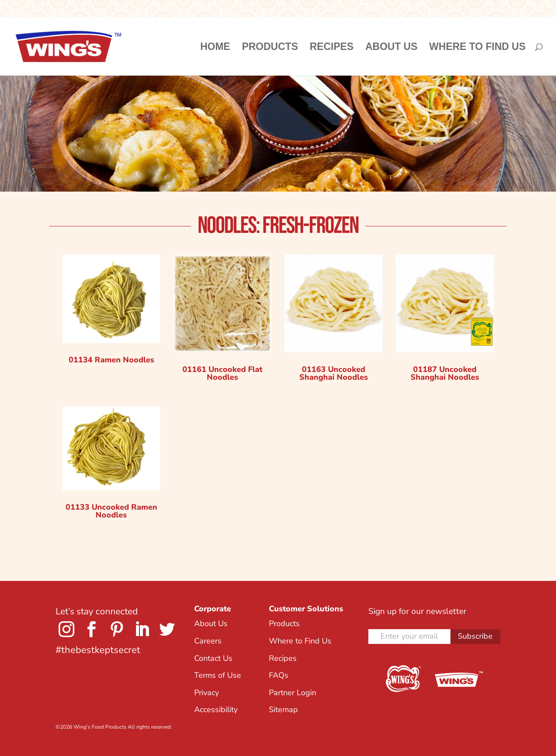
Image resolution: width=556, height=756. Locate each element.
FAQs (279, 675)
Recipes (332, 48)
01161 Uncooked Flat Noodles (222, 373)
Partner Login (293, 693)
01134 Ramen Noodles (111, 360)
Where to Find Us (477, 48)
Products (270, 48)
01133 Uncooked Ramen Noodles (111, 511)
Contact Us (213, 658)
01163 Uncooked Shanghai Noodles (334, 373)
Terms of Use (218, 675)
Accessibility (216, 710)
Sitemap (283, 710)
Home (215, 48)
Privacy (207, 693)
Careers (208, 641)
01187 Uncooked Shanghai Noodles (445, 373)
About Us (391, 48)
